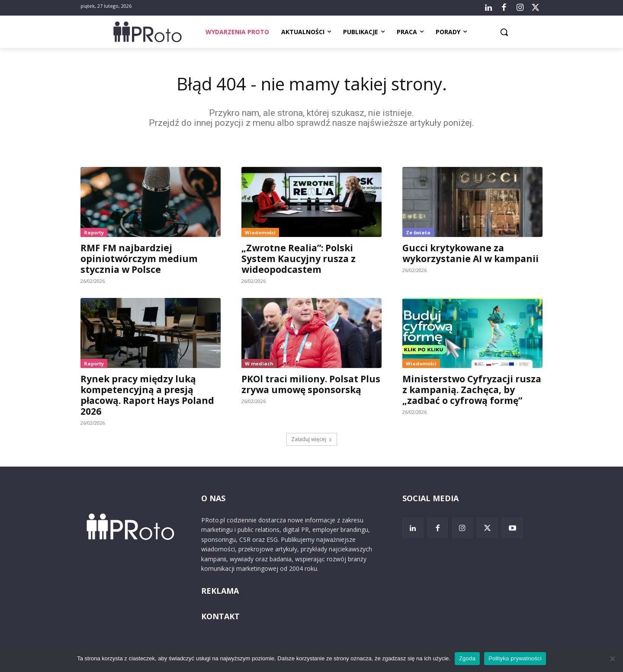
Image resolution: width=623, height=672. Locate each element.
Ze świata (418, 232)
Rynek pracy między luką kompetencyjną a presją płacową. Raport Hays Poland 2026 (147, 395)
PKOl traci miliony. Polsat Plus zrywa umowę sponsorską (311, 384)
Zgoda (467, 658)
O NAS (213, 498)
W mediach (259, 363)
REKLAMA (220, 591)
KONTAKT (220, 616)
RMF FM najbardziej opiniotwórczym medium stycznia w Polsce (139, 259)
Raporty (94, 232)
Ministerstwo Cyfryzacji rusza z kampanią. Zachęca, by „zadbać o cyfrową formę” (472, 390)
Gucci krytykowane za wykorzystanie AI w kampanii (470, 253)
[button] (504, 32)
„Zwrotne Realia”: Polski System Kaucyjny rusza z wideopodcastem (299, 259)
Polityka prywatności (515, 658)
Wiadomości (260, 232)
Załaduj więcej (312, 439)
